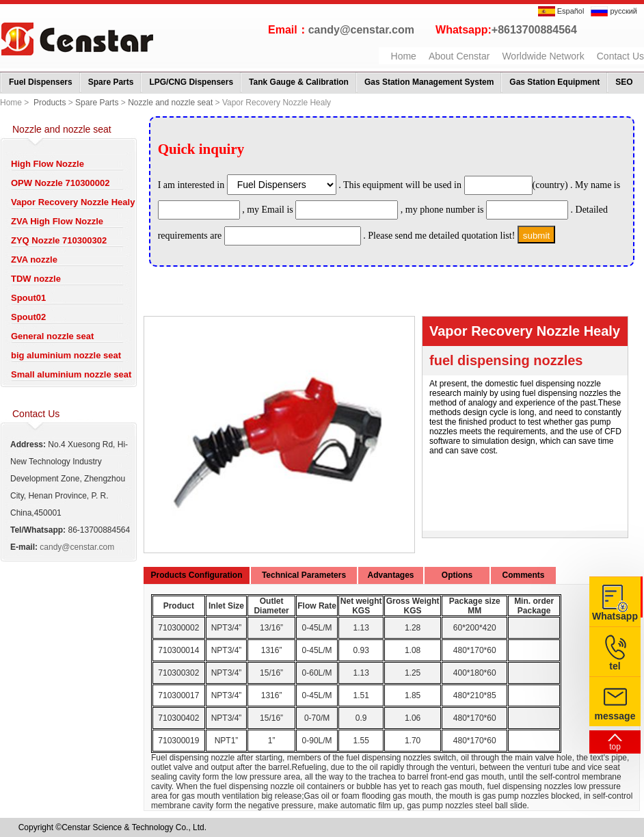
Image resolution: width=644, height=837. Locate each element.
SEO (624, 82)
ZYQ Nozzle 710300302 (59, 240)
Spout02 (28, 317)
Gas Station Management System (429, 82)
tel (615, 666)
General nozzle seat (52, 336)
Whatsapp (615, 616)
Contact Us (620, 56)
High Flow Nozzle (48, 164)
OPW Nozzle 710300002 (61, 183)
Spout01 (28, 298)
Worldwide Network (543, 56)
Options (457, 575)
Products (50, 103)
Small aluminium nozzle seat (71, 374)
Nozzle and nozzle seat (170, 103)
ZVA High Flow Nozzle (57, 221)
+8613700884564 (534, 30)
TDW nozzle (36, 279)
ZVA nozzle (34, 260)
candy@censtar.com (361, 30)
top (615, 747)
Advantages (390, 575)
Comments (523, 575)
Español (561, 11)
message (615, 716)
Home (404, 56)
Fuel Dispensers (41, 82)
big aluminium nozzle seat (66, 355)
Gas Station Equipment (554, 82)
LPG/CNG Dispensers (191, 82)
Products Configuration (197, 575)
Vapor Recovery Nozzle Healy (73, 202)
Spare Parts (111, 82)
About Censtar (459, 56)
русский (614, 11)
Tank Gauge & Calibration (299, 82)
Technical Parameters (304, 575)
